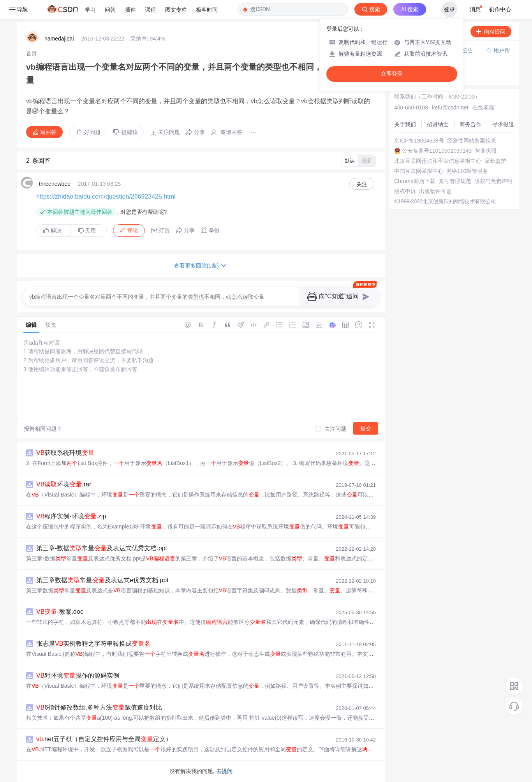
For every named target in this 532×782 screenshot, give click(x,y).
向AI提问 (491, 32)
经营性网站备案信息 (472, 141)
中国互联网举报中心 (419, 171)
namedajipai (59, 39)
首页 (32, 53)
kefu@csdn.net (450, 107)
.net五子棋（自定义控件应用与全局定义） (104, 739)
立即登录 (392, 74)
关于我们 (405, 124)
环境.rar (64, 484)
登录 (449, 9)
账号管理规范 (455, 181)
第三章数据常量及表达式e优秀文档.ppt (102, 580)
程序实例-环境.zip (71, 516)
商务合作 (470, 124)
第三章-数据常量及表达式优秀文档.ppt (102, 548)
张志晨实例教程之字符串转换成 (93, 644)
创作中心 (500, 9)
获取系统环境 (65, 453)
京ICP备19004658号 (419, 141)
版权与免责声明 (493, 181)
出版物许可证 (435, 191)
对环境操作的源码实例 (78, 675)
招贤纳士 (438, 124)
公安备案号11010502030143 (437, 151)
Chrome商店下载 (415, 181)
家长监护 (495, 161)
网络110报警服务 (467, 171)
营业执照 (486, 151)
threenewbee (55, 184)
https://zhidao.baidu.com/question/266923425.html (106, 196)
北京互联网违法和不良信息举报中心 (438, 161)
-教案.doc (60, 612)
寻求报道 (503, 124)
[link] (32, 53)
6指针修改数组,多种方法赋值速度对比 (99, 707)
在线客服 (483, 107)
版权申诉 (405, 191)
